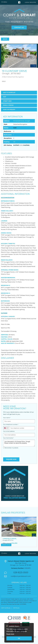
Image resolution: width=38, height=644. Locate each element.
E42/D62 (26, 145)
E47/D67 (16, 145)
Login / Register (30, 2)
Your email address (9, 431)
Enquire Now (11, 459)
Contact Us (19, 27)
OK (19, 638)
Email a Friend (8, 105)
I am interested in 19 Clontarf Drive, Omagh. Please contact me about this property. (19, 443)
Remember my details (11, 448)
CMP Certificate (6, 608)
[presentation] (19, 453)
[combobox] (6, 428)
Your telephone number (11, 424)
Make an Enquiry (9, 109)
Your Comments (8, 438)
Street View (7, 101)
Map (5, 97)
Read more (10, 634)
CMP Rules (16, 608)
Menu (5, 2)
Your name (7, 418)
